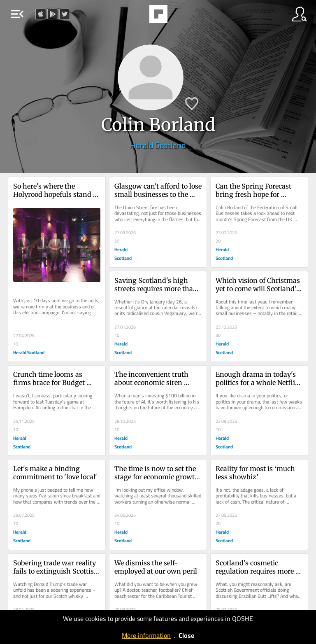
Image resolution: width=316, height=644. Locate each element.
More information (146, 635)
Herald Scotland (158, 145)
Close (186, 635)
